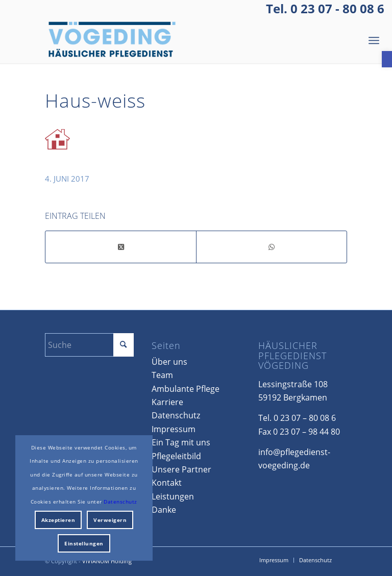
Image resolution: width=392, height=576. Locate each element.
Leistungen (173, 496)
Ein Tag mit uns (181, 442)
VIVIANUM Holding (107, 561)
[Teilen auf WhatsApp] (272, 247)
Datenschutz (176, 415)
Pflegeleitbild (176, 456)
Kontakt (167, 483)
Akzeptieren (58, 520)
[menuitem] (374, 40)
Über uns (169, 362)
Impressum (174, 429)
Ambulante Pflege (186, 389)
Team (162, 375)
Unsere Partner (181, 469)
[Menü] (374, 40)
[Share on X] (121, 247)
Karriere (167, 402)
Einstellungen (84, 543)
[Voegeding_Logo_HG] (112, 40)
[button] (387, 59)
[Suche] (89, 345)
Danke (164, 510)
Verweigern (110, 520)
